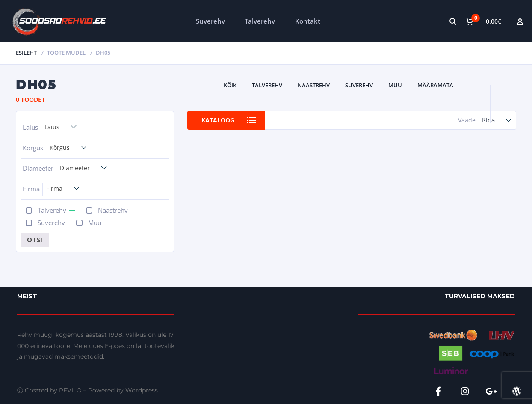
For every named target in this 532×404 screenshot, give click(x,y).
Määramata (435, 85)
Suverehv (210, 21)
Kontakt (308, 21)
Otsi (35, 240)
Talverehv (260, 21)
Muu (395, 85)
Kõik (230, 85)
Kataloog (218, 120)
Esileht (26, 53)
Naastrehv (314, 85)
